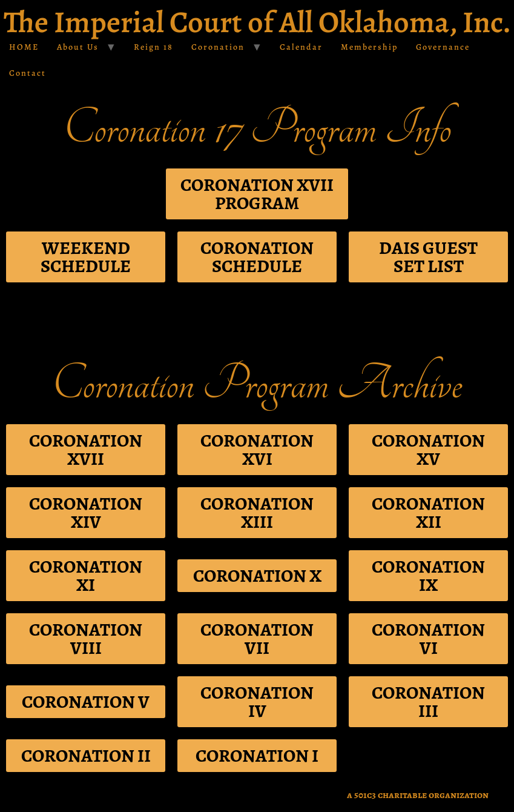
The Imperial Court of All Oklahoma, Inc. (257, 22)
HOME (24, 47)
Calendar (301, 47)
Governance (443, 47)
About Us (78, 47)
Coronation (218, 47)
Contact (28, 73)
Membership (369, 47)
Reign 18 (153, 47)
